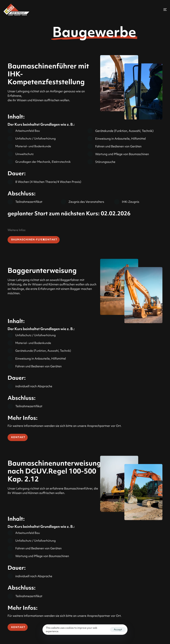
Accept (118, 629)
